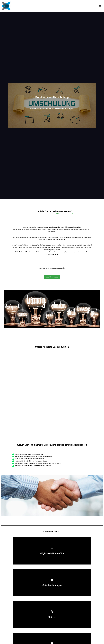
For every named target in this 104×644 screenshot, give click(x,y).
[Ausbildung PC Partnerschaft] (6, 6)
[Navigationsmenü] (100, 6)
